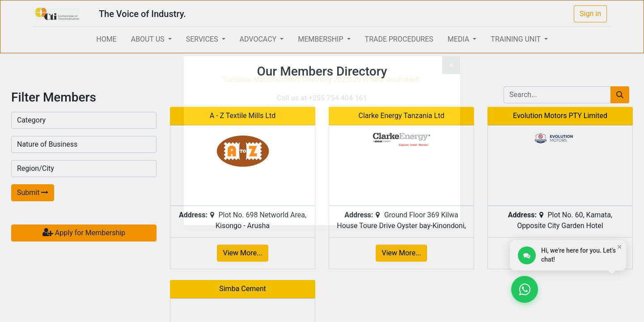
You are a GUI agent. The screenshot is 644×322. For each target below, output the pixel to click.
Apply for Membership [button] (84, 232)
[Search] (620, 95)
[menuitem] (106, 39)
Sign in (590, 14)
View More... (242, 253)
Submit (33, 193)
